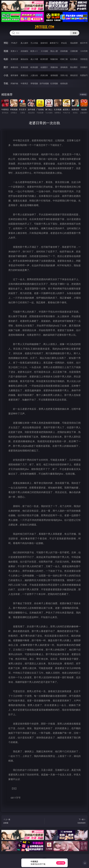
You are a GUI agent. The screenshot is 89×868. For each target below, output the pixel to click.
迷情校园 (54, 75)
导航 (6, 83)
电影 (6, 59)
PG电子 (14, 43)
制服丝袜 (54, 59)
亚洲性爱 (14, 59)
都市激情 (14, 75)
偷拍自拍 (24, 59)
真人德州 (24, 43)
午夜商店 (24, 83)
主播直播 (74, 51)
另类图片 (84, 67)
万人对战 (34, 43)
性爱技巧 (84, 75)
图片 (6, 67)
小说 (6, 75)
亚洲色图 (24, 67)
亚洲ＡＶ (14, 51)
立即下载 (61, 863)
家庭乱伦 (24, 75)
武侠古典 (44, 75)
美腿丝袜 (54, 67)
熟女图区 (74, 67)
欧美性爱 (44, 59)
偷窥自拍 (14, 67)
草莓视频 (34, 83)
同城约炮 (14, 83)
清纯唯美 (64, 67)
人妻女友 (34, 75)
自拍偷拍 (24, 51)
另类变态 (84, 59)
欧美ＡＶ (34, 51)
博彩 (6, 43)
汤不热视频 (44, 83)
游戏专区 (44, 43)
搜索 (75, 33)
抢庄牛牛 (84, 43)
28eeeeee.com (44, 27)
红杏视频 (54, 83)
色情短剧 (64, 83)
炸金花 (64, 43)
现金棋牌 (74, 43)
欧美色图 (34, 67)
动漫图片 (44, 67)
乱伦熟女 (74, 59)
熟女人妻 (54, 51)
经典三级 (64, 59)
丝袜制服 (64, 51)
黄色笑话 (74, 75)
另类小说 (64, 75)
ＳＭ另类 (84, 51)
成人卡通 (34, 59)
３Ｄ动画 (44, 51)
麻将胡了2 (54, 43)
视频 (6, 51)
